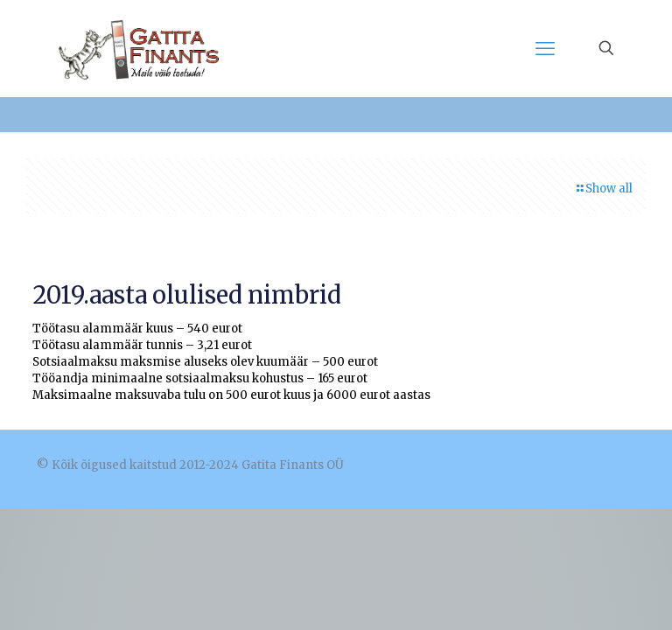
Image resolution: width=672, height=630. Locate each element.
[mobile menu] (545, 48)
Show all (603, 189)
